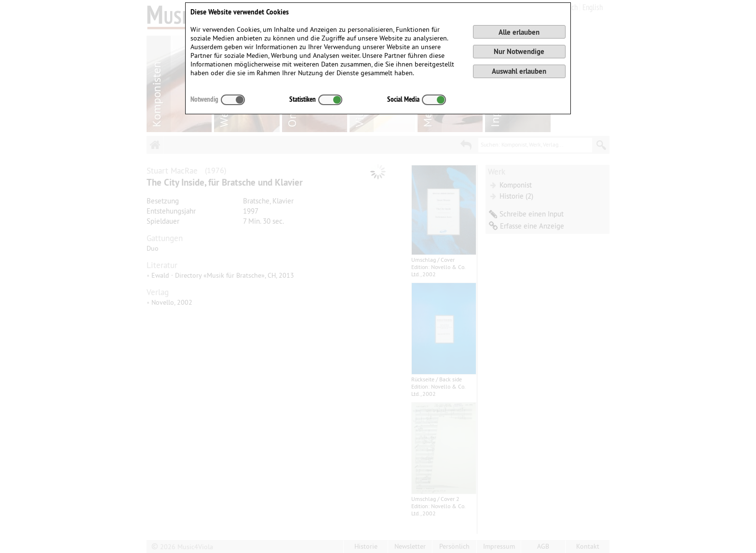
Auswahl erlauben (519, 71)
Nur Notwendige (519, 51)
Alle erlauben (519, 32)
